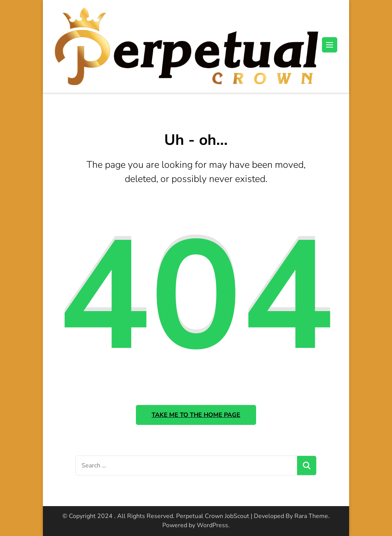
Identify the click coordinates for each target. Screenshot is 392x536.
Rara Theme (311, 516)
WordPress (212, 525)
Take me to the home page (196, 415)
